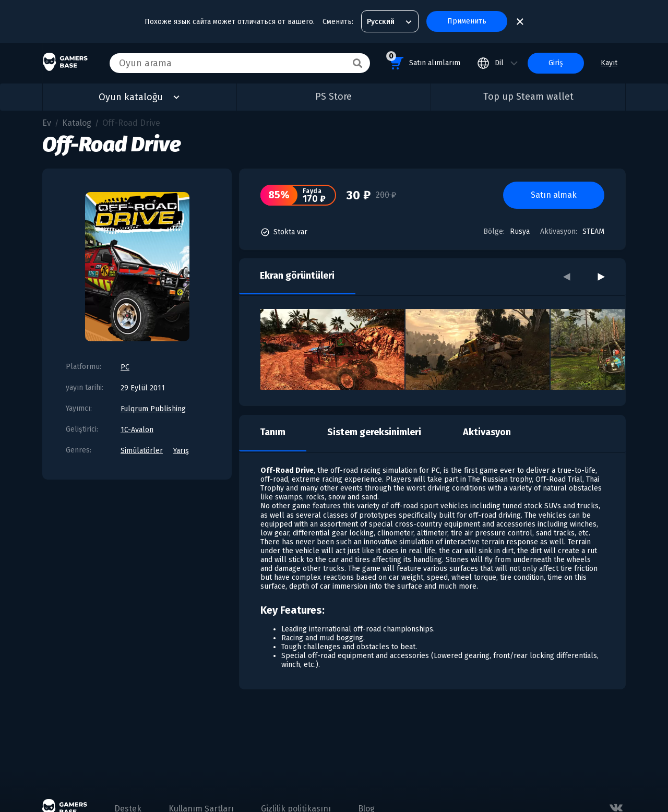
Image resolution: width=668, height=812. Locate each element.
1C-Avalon (137, 430)
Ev (47, 123)
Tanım (273, 432)
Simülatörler (142, 451)
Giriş (556, 63)
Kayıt (609, 63)
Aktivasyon (487, 432)
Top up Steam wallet (528, 97)
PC (125, 367)
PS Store (333, 97)
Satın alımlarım (423, 61)
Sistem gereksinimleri (374, 432)
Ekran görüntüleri (297, 276)
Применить (467, 21)
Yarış (181, 451)
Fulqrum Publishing (153, 409)
